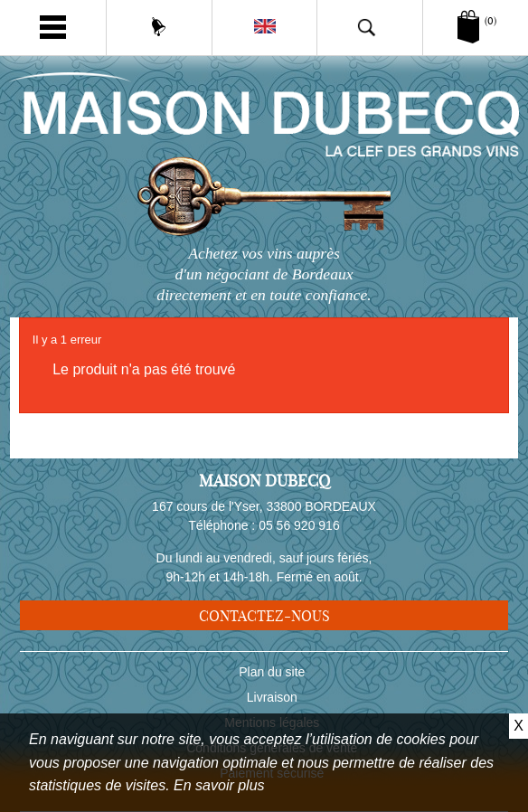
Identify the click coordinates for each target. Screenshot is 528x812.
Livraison (272, 697)
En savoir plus (219, 785)
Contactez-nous (264, 616)
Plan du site (272, 672)
